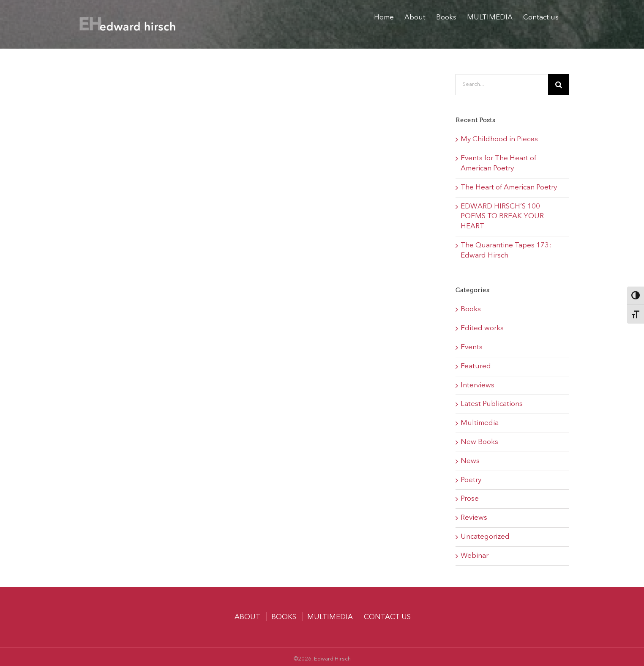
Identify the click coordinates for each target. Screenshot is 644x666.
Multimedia (480, 423)
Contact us (387, 617)
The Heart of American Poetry (509, 188)
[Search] (559, 85)
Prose (470, 499)
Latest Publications (492, 404)
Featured (476, 366)
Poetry (471, 480)
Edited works (482, 328)
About (247, 617)
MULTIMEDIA (330, 617)
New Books (479, 442)
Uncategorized (485, 537)
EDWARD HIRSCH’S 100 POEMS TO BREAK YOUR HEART (502, 217)
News (470, 461)
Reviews (474, 518)
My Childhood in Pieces (499, 139)
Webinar (475, 556)
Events (472, 347)
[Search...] (502, 85)
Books (471, 309)
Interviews (478, 385)
